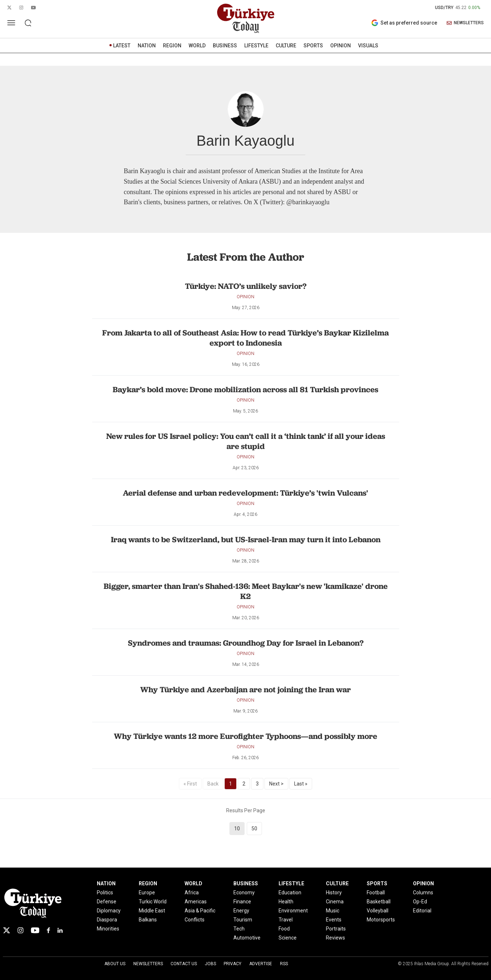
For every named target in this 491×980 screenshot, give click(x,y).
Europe (147, 893)
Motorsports (381, 920)
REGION (172, 46)
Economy (244, 893)
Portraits (336, 929)
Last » (301, 784)
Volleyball (378, 911)
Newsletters (148, 964)
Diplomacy (109, 911)
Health (286, 902)
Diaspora (107, 920)
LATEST (122, 46)
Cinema (335, 902)
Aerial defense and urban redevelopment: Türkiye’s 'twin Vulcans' (245, 493)
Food (284, 929)
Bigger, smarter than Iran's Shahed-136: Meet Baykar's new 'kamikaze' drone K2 (246, 591)
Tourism (243, 920)
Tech (239, 929)
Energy (241, 911)
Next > (276, 784)
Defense (107, 902)
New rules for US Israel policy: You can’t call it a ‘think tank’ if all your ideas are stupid (246, 441)
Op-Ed (420, 902)
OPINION (341, 46)
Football (376, 893)
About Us (115, 964)
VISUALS (368, 46)
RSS (284, 964)
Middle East (152, 911)
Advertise (261, 964)
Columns (423, 893)
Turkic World (153, 902)
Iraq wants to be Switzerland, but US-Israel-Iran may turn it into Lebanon (246, 540)
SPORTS (313, 46)
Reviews (335, 938)
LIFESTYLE (256, 46)
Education (290, 893)
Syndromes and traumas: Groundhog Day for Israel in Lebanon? (246, 643)
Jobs (210, 964)
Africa (192, 893)
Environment (293, 911)
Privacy (232, 964)
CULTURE (286, 46)
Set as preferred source (404, 23)
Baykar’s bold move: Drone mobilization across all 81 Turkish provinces (245, 390)
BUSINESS (225, 46)
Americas (196, 902)
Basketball (379, 902)
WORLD (197, 46)
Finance (242, 902)
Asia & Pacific (200, 911)
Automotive (247, 938)
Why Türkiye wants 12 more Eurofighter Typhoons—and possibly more (245, 736)
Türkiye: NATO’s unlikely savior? (246, 286)
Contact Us (184, 964)
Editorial (422, 911)
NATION (147, 46)
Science (288, 938)
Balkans (148, 920)
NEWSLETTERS (465, 23)
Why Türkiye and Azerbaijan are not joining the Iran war (245, 690)
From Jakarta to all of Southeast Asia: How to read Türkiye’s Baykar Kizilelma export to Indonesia (245, 338)
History (334, 893)
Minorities (108, 929)
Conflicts (195, 920)
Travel (286, 920)
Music (333, 911)
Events (334, 920)
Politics (105, 893)
